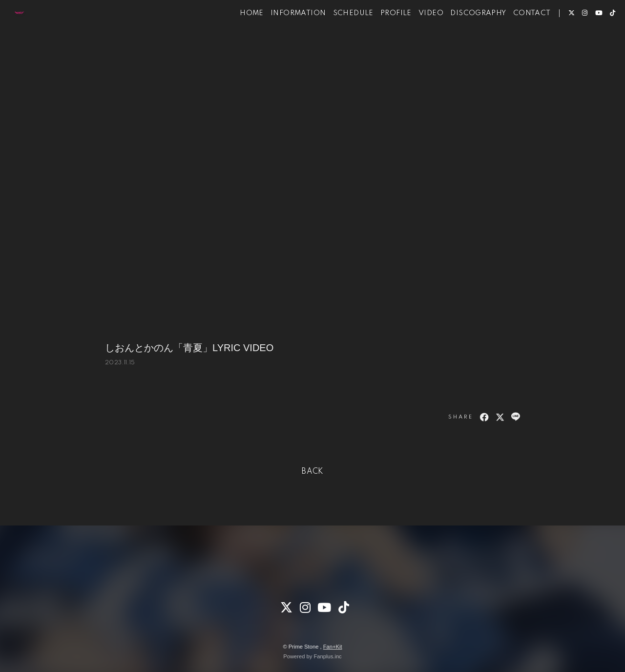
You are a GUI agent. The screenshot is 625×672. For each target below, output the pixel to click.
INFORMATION (283, 38)
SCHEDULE (339, 38)
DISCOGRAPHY (463, 38)
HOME (237, 38)
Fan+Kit (333, 647)
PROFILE (381, 38)
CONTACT (517, 38)
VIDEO (416, 38)
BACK (312, 472)
